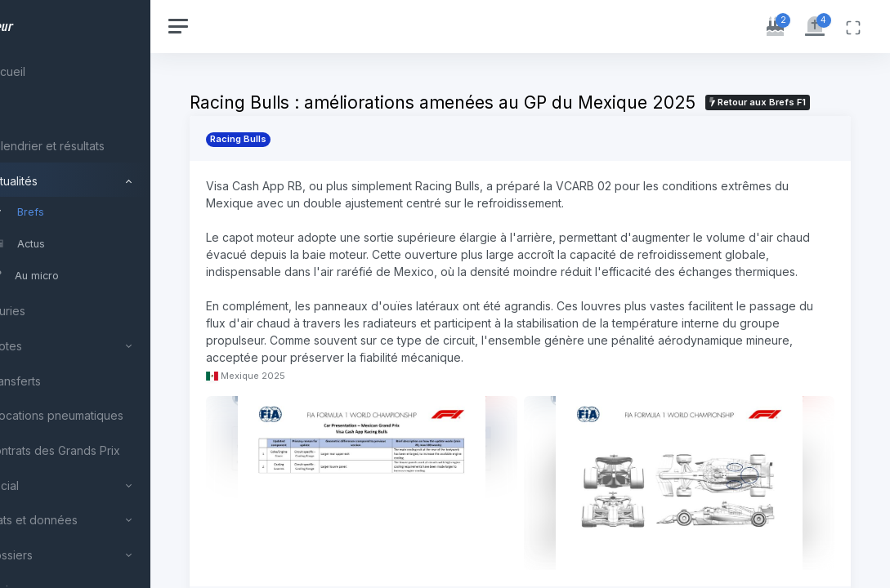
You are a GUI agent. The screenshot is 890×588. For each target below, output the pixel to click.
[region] (108, 294)
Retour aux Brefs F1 (314, 122)
